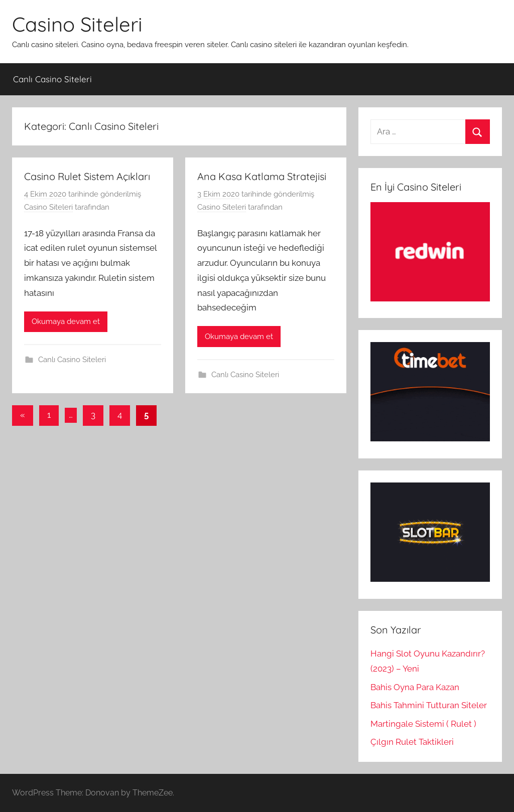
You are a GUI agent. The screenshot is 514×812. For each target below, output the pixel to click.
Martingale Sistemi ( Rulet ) (423, 724)
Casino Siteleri (77, 24)
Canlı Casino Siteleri (52, 79)
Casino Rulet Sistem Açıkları (87, 176)
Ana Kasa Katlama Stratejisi (262, 176)
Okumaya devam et (66, 321)
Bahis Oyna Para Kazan (415, 687)
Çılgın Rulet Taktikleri (412, 742)
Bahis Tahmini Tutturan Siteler (429, 705)
